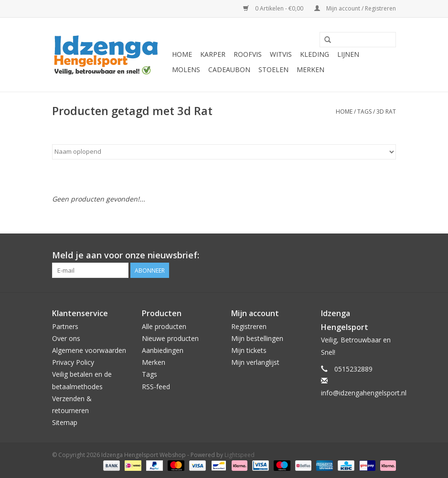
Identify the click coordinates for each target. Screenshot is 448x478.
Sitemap (65, 422)
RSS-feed (156, 387)
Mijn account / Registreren (355, 8)
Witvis (281, 54)
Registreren (249, 326)
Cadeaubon (229, 69)
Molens (186, 69)
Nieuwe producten (170, 338)
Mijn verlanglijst (255, 362)
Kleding (315, 54)
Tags (364, 112)
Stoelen (273, 69)
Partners (65, 326)
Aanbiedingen (163, 350)
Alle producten (164, 326)
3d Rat (386, 112)
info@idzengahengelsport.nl (364, 393)
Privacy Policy (73, 362)
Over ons (66, 338)
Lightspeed (240, 455)
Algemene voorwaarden (89, 350)
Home (182, 54)
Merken (310, 69)
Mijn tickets (249, 350)
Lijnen (348, 54)
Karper (213, 54)
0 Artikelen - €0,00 (274, 8)
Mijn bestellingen (257, 338)
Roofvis (248, 54)
